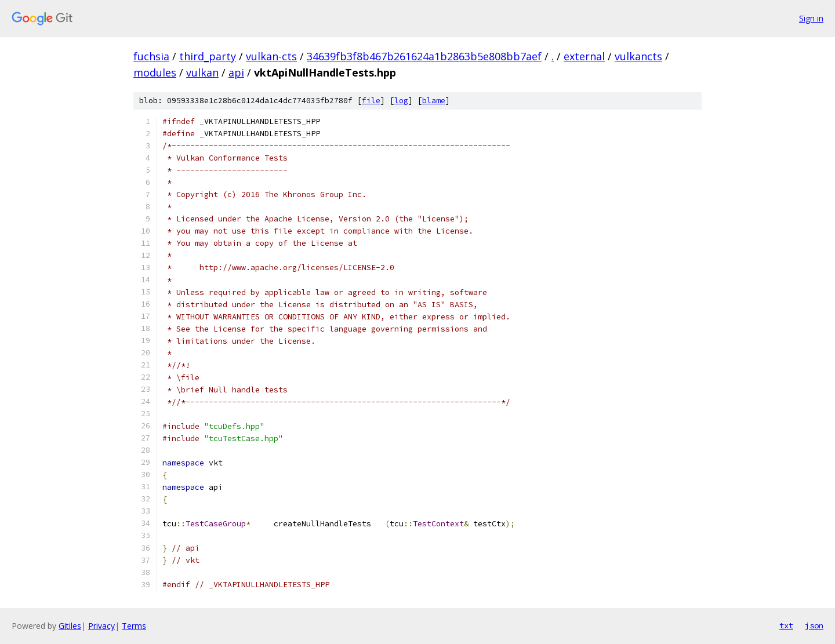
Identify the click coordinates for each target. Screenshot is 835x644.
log (401, 101)
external (584, 56)
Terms (134, 626)
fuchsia (151, 56)
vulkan (202, 72)
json (814, 625)
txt (786, 625)
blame (434, 101)
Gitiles (70, 626)
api (236, 72)
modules (155, 72)
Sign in (811, 18)
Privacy (101, 626)
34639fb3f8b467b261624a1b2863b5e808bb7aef (424, 56)
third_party (208, 56)
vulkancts (638, 56)
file (371, 101)
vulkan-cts (271, 56)
